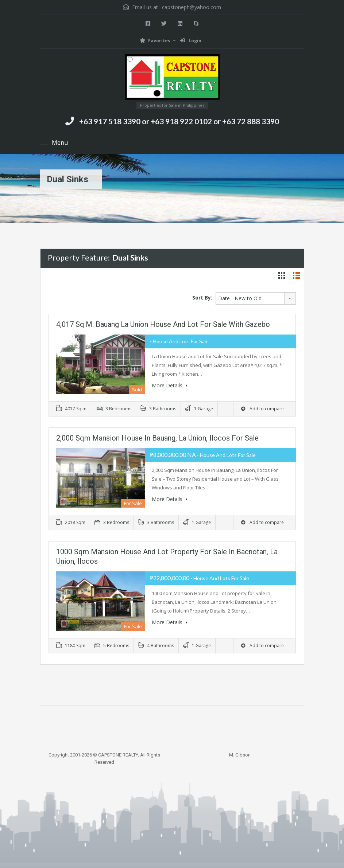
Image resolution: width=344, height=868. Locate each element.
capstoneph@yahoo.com (192, 7)
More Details (170, 385)
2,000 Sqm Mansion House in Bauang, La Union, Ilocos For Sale (157, 438)
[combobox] (256, 298)
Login (191, 41)
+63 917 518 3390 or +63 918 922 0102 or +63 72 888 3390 (179, 121)
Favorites (155, 41)
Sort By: (202, 298)
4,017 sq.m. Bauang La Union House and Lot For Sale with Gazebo (163, 324)
